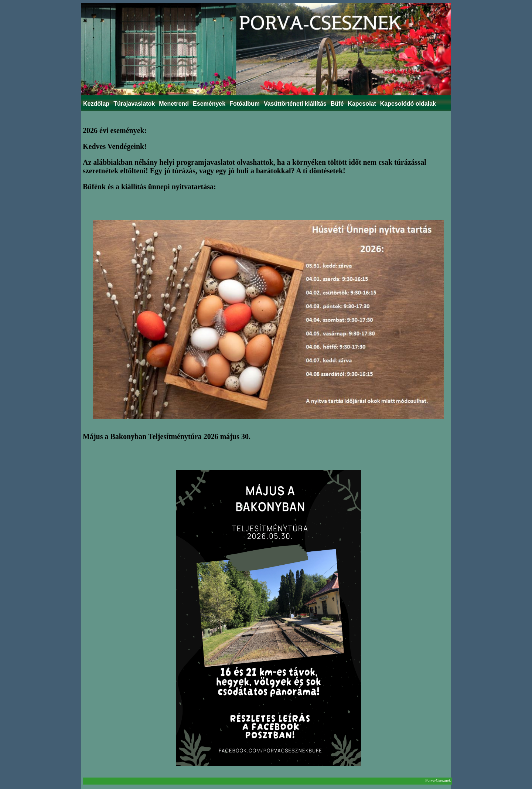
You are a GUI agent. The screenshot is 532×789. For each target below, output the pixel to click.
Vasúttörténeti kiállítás (295, 104)
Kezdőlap (96, 104)
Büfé (337, 104)
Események (209, 104)
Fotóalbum (245, 104)
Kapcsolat (362, 104)
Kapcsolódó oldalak (408, 104)
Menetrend (174, 104)
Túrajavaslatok (134, 104)
